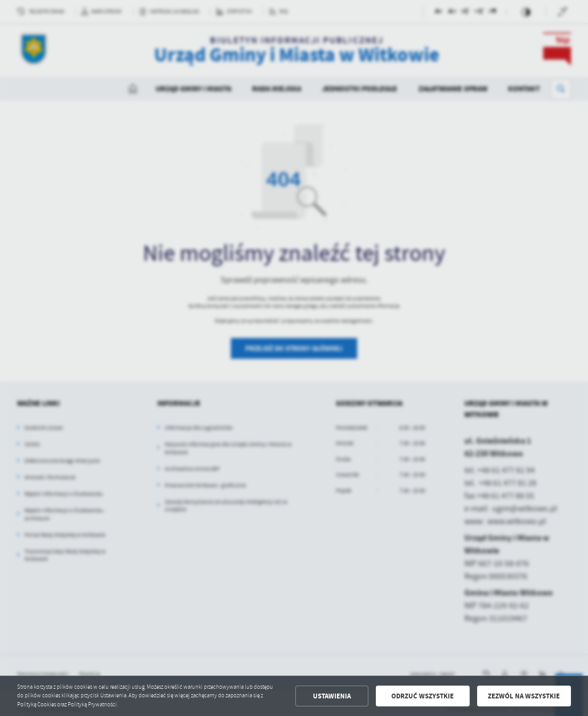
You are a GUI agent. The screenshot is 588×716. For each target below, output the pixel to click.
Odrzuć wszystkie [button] (422, 696)
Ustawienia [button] (332, 696)
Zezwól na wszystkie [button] (524, 696)
